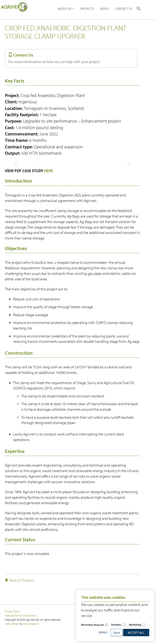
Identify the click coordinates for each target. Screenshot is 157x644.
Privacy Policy (12, 611)
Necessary (92, 625)
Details (103, 632)
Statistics (116, 625)
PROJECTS (87, 9)
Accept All (136, 633)
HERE (49, 171)
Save (117, 633)
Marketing (135, 625)
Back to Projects (19, 580)
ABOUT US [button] (66, 9)
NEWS (105, 9)
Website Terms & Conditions (21, 615)
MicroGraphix (31, 624)
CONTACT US (124, 9)
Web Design (12, 624)
